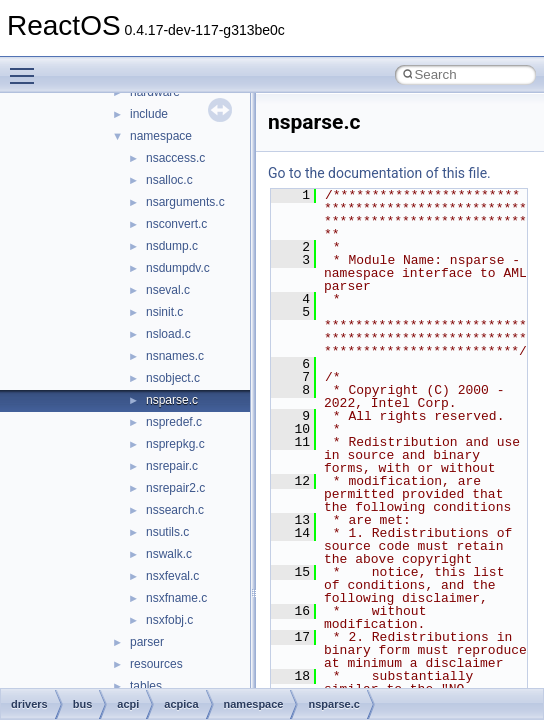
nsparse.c (172, 400)
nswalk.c (169, 554)
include (149, 114)
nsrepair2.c (175, 488)
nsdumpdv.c (178, 268)
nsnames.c (175, 356)
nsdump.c (172, 246)
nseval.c (168, 290)
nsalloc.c (169, 180)
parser (147, 642)
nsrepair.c (172, 466)
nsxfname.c (176, 598)
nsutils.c (167, 532)
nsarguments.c (185, 202)
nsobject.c (173, 378)
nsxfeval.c (172, 576)
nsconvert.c (176, 224)
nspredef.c (174, 422)
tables (146, 686)
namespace (161, 136)
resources (156, 664)
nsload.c (168, 334)
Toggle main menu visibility (27, 67)
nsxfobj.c (169, 620)
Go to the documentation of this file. (379, 173)
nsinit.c (164, 312)
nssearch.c (175, 510)
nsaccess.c (175, 158)
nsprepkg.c (175, 444)
